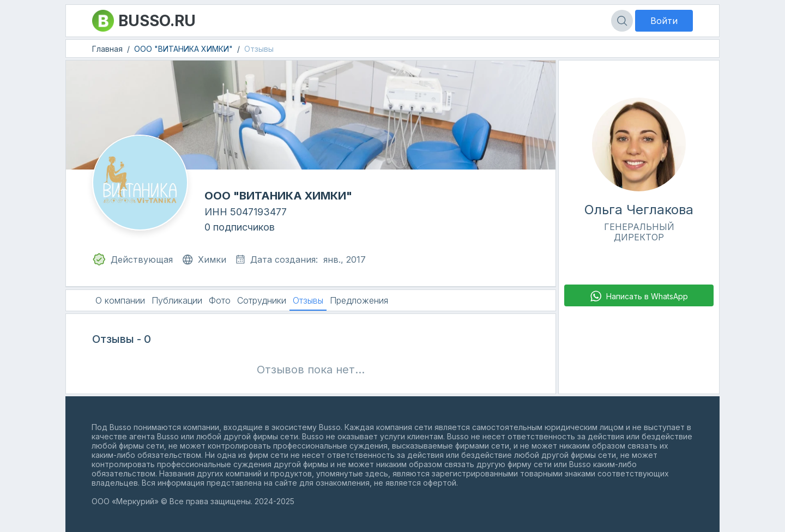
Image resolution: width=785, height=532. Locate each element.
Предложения (359, 300)
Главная (107, 49)
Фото (220, 300)
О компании (120, 300)
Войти (664, 21)
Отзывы (259, 49)
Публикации (177, 300)
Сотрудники (262, 300)
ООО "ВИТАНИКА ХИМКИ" (183, 49)
